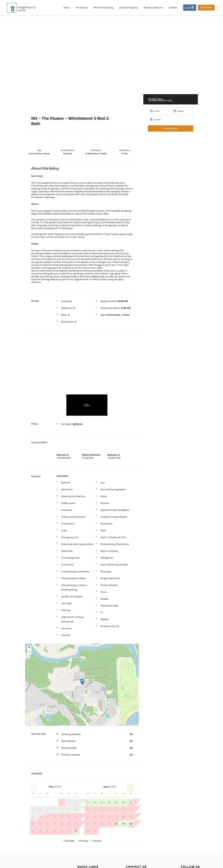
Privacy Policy (85, 836)
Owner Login (84, 830)
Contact (172, 8)
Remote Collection (153, 8)
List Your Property (128, 8)
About (66, 8)
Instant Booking (171, 128)
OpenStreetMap (128, 682)
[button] (82, 639)
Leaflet (119, 682)
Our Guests (81, 8)
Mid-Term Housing (103, 8)
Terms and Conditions (90, 841)
